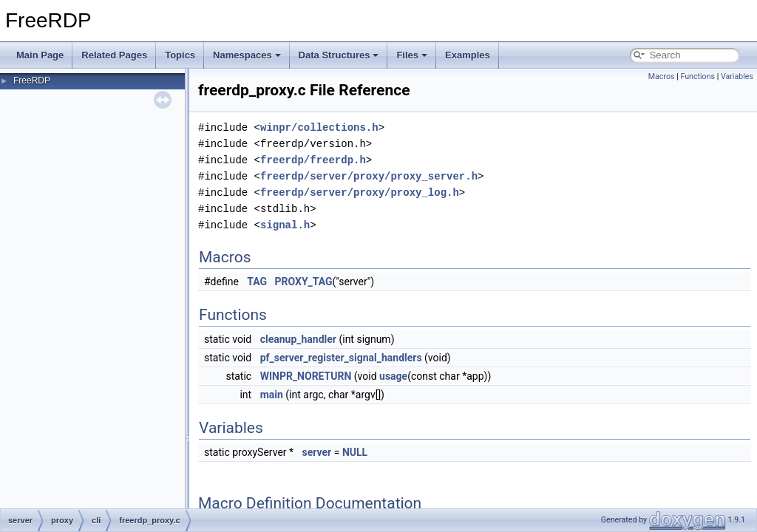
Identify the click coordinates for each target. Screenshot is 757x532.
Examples (468, 55)
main (272, 395)
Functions (697, 76)
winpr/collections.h (319, 127)
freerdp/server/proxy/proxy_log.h (360, 192)
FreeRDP (32, 81)
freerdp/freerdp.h (313, 160)
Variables (737, 76)
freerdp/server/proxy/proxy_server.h (369, 176)
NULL (355, 452)
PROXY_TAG (304, 282)
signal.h (285, 225)
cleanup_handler (298, 339)
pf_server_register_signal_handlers (341, 358)
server (317, 452)
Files (412, 55)
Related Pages (114, 55)
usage (393, 376)
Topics (180, 55)
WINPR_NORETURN (306, 376)
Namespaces (247, 55)
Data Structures (339, 55)
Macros (662, 76)
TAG (257, 282)
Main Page (40, 55)
